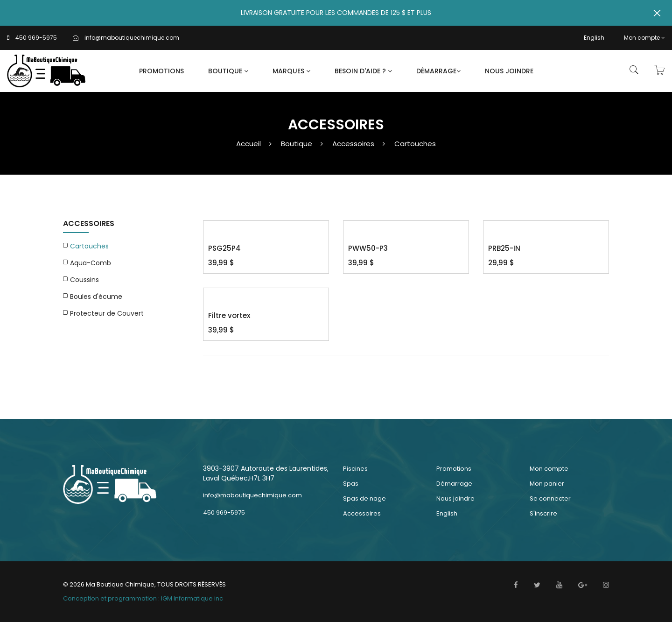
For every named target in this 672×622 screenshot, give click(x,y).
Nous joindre (509, 71)
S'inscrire (543, 513)
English (594, 38)
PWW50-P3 (368, 248)
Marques (291, 71)
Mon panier (547, 484)
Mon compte (644, 38)
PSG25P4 (224, 248)
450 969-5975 (36, 38)
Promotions (161, 71)
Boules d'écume (96, 297)
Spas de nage (364, 498)
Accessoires (353, 144)
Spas (351, 484)
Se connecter (550, 498)
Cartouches (415, 144)
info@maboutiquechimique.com (132, 38)
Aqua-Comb (91, 263)
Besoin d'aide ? (363, 71)
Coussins (84, 280)
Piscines (355, 469)
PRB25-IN (504, 248)
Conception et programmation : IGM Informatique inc (143, 598)
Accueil (248, 144)
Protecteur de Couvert (107, 313)
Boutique (228, 71)
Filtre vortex (229, 315)
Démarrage (438, 71)
